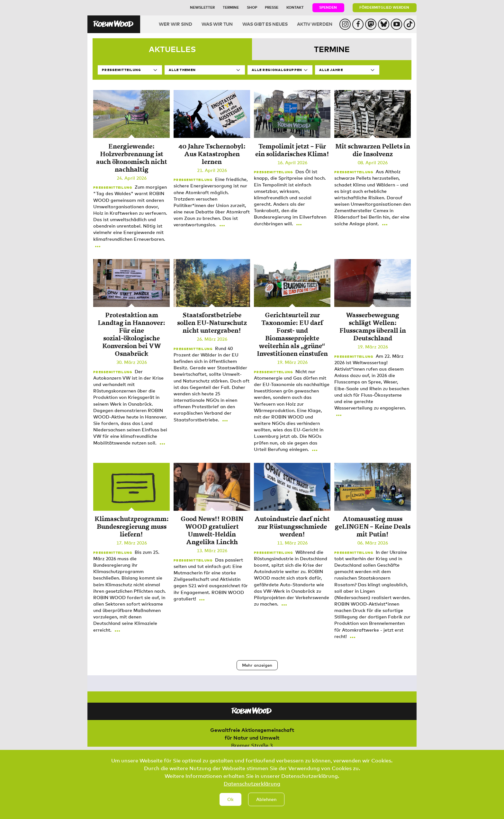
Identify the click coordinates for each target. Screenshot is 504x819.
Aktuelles (172, 49)
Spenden (328, 7)
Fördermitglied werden (384, 7)
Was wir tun (217, 24)
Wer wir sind (175, 24)
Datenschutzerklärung (252, 786)
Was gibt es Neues (265, 24)
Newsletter (202, 7)
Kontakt (295, 7)
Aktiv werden (315, 24)
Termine (231, 7)
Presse (272, 7)
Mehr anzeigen (257, 665)
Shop (252, 7)
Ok (230, 802)
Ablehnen (266, 802)
